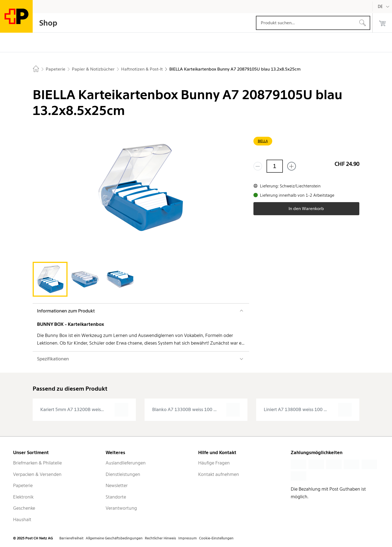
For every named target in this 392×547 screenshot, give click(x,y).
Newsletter (117, 485)
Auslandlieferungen (126, 463)
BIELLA (263, 141)
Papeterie (23, 485)
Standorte (116, 497)
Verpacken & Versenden (37, 474)
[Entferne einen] (258, 166)
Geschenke (24, 508)
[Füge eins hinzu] (292, 166)
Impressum (188, 538)
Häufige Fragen (214, 463)
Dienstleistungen (123, 474)
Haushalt (22, 519)
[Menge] (275, 166)
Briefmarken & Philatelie (37, 463)
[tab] (50, 279)
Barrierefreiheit (71, 538)
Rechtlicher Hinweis (160, 538)
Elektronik (23, 497)
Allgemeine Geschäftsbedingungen (114, 538)
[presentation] (84, 410)
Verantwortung (121, 508)
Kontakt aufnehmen (219, 474)
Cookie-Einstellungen (216, 538)
